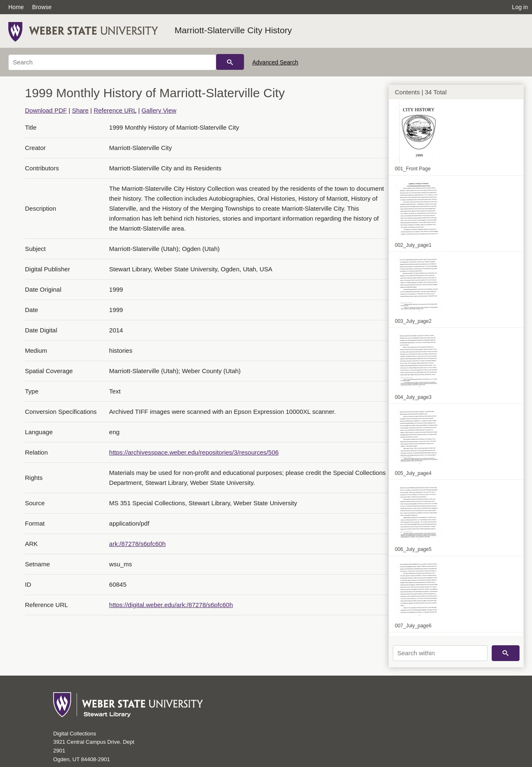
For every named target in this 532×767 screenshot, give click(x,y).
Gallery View (159, 110)
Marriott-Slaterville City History (233, 30)
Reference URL (115, 110)
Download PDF (46, 110)
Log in (520, 7)
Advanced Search (275, 62)
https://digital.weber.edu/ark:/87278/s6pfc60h (171, 605)
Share (80, 110)
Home (16, 7)
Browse (42, 7)
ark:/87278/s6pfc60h (138, 544)
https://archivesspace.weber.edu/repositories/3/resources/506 (194, 452)
